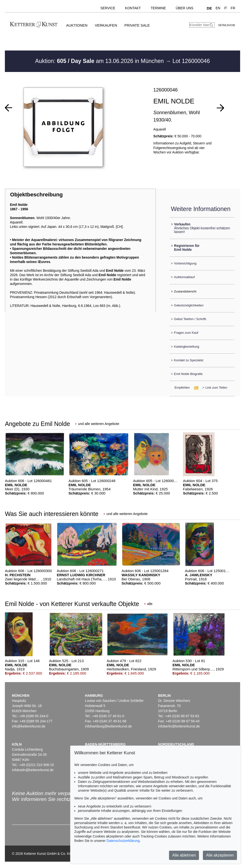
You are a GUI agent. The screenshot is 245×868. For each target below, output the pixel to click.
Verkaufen (106, 25)
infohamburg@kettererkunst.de (108, 726)
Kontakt (133, 8)
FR (233, 8)
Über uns (184, 8)
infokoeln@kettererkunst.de (33, 770)
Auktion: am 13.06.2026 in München (100, 61)
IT (226, 8)
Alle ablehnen (184, 855)
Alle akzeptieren (220, 855)
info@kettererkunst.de (29, 726)
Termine (158, 8)
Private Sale (137, 25)
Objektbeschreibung (36, 195)
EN (218, 8)
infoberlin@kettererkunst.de (179, 726)
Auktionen (77, 25)
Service (108, 8)
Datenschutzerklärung (123, 841)
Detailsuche (227, 25)
